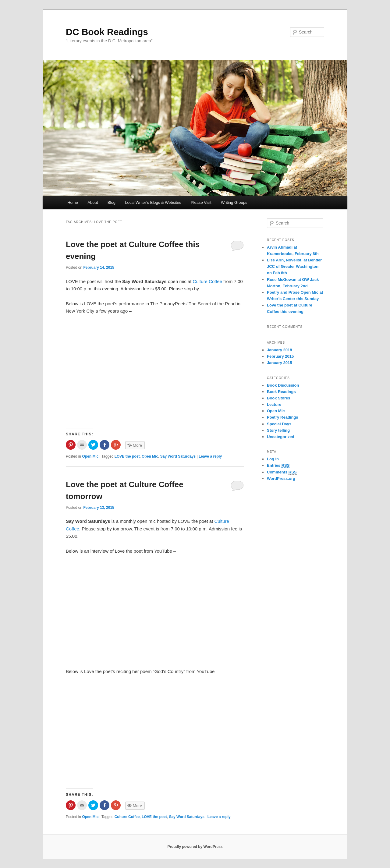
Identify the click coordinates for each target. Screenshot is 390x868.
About (93, 202)
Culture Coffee (207, 281)
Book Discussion (283, 385)
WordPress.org (281, 478)
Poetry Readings (283, 417)
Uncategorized (281, 437)
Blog (112, 202)
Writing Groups (234, 202)
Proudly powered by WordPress (195, 847)
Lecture (274, 404)
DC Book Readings (107, 32)
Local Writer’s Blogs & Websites (153, 202)
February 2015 (280, 356)
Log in (273, 459)
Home (73, 202)
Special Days (279, 424)
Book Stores (279, 398)
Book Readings (281, 392)
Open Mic (90, 456)
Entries (278, 466)
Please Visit (201, 202)
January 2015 (279, 363)
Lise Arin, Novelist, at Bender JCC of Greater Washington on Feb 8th (294, 266)
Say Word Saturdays (178, 456)
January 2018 (279, 350)
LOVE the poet (127, 456)
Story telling (278, 430)
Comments (282, 472)
